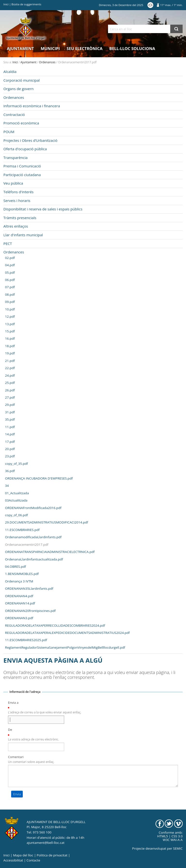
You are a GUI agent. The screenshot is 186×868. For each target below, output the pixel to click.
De (10, 730)
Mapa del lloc (23, 855)
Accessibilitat (13, 860)
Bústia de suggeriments (26, 4)
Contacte (33, 860)
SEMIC (178, 848)
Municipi (50, 48)
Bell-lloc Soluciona (132, 48)
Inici (6, 4)
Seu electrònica (85, 48)
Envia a (13, 703)
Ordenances (47, 62)
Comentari (16, 757)
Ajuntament (20, 48)
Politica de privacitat (52, 855)
